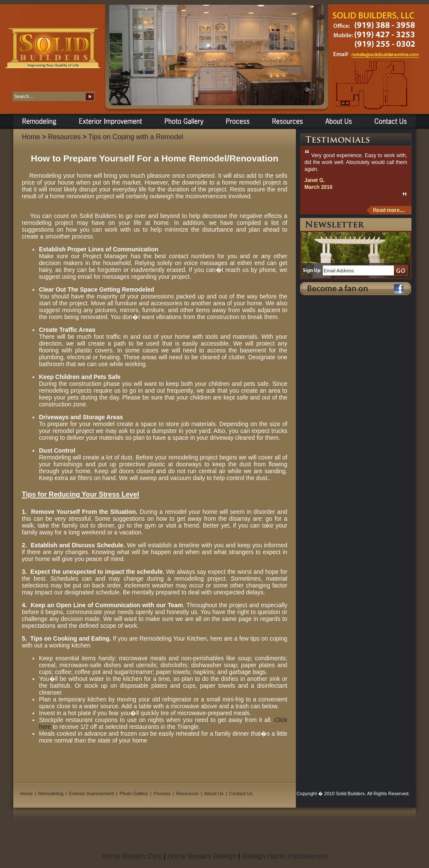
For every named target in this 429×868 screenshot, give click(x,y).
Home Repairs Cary (132, 856)
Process (162, 793)
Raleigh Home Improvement (285, 856)
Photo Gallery (134, 793)
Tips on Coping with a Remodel (136, 137)
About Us (214, 793)
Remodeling (51, 793)
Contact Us (241, 793)
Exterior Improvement (91, 793)
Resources (64, 137)
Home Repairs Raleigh (202, 856)
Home (31, 137)
